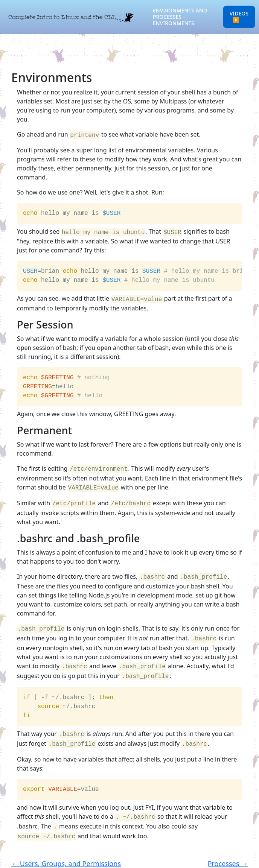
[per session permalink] (13, 323)
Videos (239, 17)
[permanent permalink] (13, 428)
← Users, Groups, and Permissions (66, 851)
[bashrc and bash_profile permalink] (13, 534)
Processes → (228, 851)
